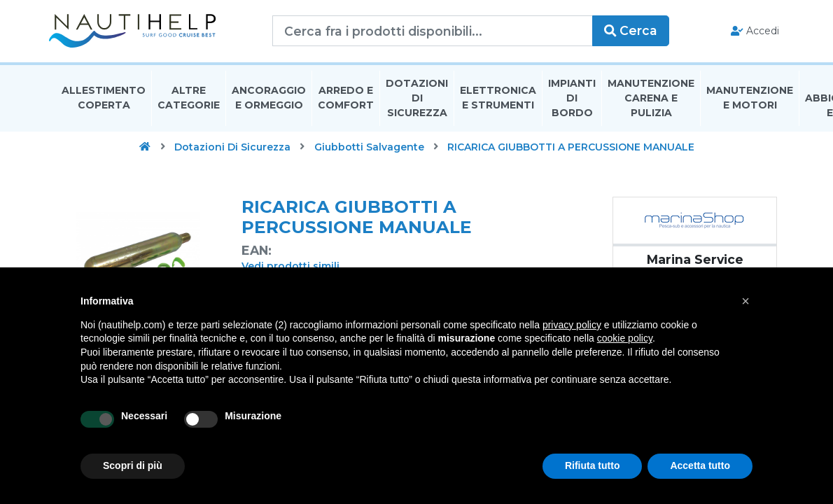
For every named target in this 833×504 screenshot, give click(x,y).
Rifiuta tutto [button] (593, 465)
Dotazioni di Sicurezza (417, 101)
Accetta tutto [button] (700, 465)
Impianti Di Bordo (572, 101)
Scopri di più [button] (133, 465)
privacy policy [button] (572, 325)
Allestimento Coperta (104, 100)
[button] (745, 301)
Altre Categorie (189, 100)
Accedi (748, 32)
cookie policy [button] (625, 338)
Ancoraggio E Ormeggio (269, 100)
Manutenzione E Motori (750, 100)
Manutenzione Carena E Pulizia (651, 101)
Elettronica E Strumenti (498, 100)
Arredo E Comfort (346, 100)
